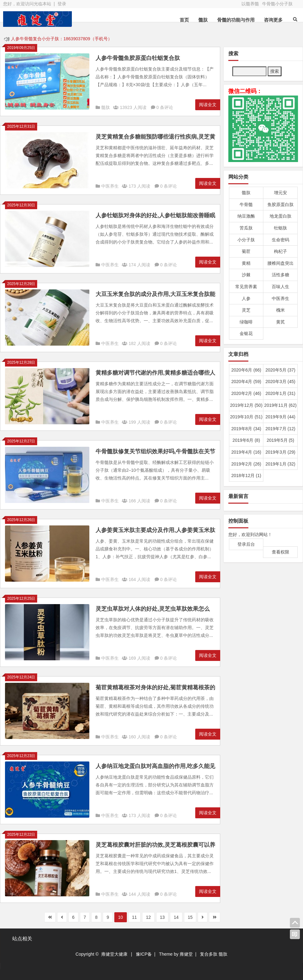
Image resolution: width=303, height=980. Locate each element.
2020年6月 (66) (246, 370)
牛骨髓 (246, 204)
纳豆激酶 (246, 216)
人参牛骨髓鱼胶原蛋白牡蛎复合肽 (138, 58)
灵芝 (246, 310)
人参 (246, 298)
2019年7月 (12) (281, 429)
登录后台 (246, 544)
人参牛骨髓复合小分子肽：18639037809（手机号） (62, 39)
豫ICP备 (144, 954)
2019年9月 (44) (281, 417)
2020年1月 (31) (281, 393)
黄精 (246, 263)
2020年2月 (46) (246, 393)
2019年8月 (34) (246, 429)
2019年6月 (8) (246, 440)
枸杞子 (281, 251)
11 (135, 917)
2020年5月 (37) (281, 370)
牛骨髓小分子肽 (277, 4)
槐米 (281, 310)
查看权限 (281, 552)
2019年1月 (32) (281, 464)
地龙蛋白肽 (281, 216)
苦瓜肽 (246, 228)
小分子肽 (246, 240)
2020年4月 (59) (246, 382)
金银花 (246, 333)
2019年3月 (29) (281, 452)
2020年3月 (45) (281, 382)
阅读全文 (208, 105)
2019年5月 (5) (281, 440)
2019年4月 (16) (246, 452)
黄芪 (281, 322)
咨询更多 (273, 20)
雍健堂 (186, 954)
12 (148, 917)
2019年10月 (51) (246, 417)
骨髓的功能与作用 (236, 20)
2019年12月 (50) (246, 405)
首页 (184, 20)
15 (190, 917)
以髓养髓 (250, 4)
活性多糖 (281, 275)
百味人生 (281, 287)
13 (162, 917)
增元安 (281, 193)
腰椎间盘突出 (281, 263)
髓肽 (203, 20)
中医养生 (110, 186)
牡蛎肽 (281, 228)
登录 (62, 4)
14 (176, 917)
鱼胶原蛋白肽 (281, 204)
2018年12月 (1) (246, 475)
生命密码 (281, 240)
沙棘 (246, 275)
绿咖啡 (246, 322)
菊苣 (246, 251)
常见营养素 (246, 287)
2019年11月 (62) (281, 405)
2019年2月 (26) (246, 464)
